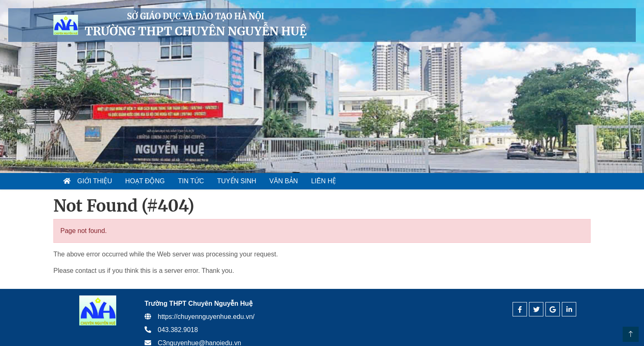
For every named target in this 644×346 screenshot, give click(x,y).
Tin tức (191, 181)
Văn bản (284, 181)
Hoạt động (145, 181)
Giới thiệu (95, 181)
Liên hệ (323, 181)
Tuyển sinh (237, 181)
